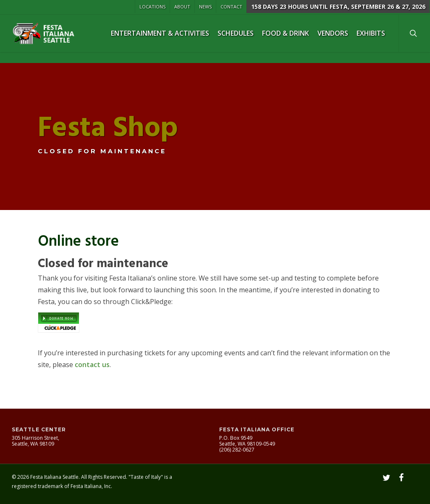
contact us (92, 365)
